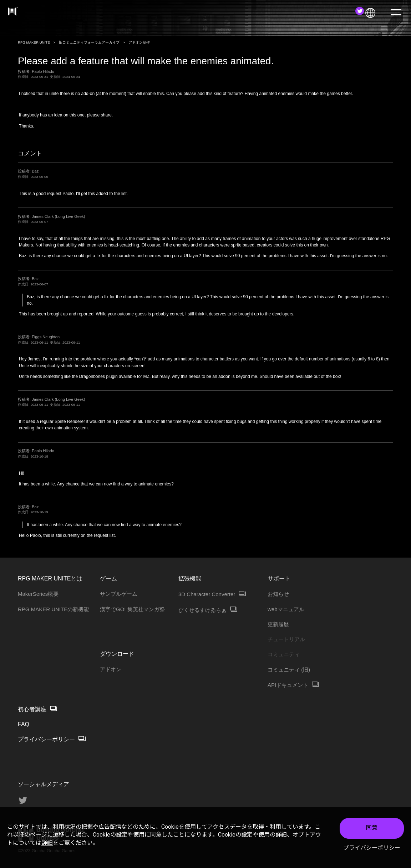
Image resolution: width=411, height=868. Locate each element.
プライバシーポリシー (372, 848)
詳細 (47, 843)
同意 (372, 828)
